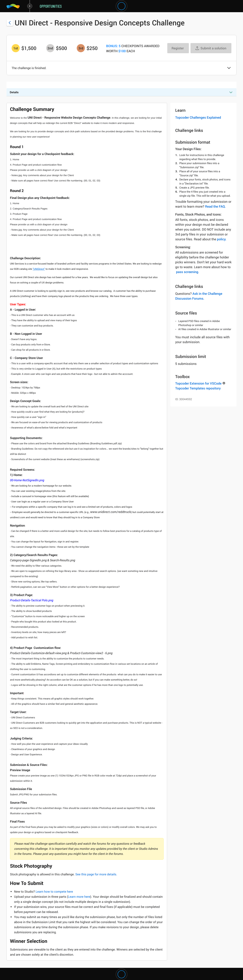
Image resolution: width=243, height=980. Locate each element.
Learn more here (79, 897)
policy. (222, 239)
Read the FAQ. (215, 206)
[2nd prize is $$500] (50, 48)
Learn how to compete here (54, 892)
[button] (229, 68)
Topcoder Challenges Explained (198, 117)
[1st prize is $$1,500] (16, 48)
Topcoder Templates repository (198, 388)
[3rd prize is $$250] (81, 48)
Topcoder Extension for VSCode (198, 383)
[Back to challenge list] (10, 23)
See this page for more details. (96, 874)
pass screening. (188, 272)
